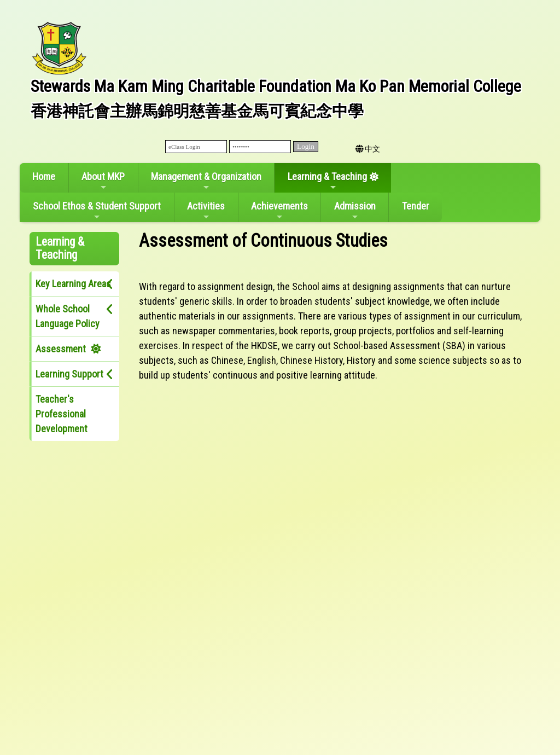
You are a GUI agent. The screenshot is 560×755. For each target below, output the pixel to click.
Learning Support (69, 374)
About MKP (103, 181)
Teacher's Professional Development (62, 414)
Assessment (61, 349)
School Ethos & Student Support (97, 211)
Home (44, 176)
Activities (206, 211)
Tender (416, 206)
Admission (355, 211)
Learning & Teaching (327, 181)
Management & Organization (206, 181)
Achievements (279, 211)
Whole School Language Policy (68, 316)
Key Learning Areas (73, 284)
